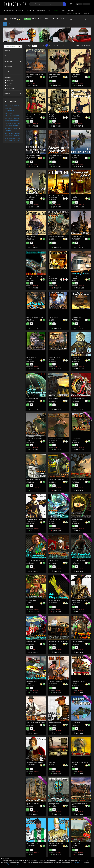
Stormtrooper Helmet (55, 277)
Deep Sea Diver (76, 358)
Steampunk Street (77, 196)
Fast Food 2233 (31, 641)
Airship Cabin (76, 277)
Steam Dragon (31, 236)
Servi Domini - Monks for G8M (13, 128)
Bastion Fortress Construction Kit (14, 121)
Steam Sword (76, 74)
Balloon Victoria (54, 317)
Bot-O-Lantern (9, 108)
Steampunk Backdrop (55, 155)
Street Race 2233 (32, 682)
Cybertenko (31, 78)
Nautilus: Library (31, 601)
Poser (63, 10)
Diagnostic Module (55, 520)
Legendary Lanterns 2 (78, 115)
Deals (56, 10)
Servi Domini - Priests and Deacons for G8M (17, 118)
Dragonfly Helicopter (78, 641)
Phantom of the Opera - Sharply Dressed (16, 123)
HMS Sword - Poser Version (35, 74)
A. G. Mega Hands (55, 601)
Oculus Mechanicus (77, 520)
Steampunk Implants (55, 74)
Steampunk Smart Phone (12, 106)
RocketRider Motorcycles (79, 398)
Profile (34, 19)
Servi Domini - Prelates (56, 844)
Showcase (11, 24)
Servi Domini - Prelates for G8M (14, 136)
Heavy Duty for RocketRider (35, 439)
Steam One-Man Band (33, 115)
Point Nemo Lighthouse (33, 479)
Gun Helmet (8, 113)
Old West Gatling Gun (56, 682)
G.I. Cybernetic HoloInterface (35, 560)
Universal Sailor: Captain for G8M (14, 133)
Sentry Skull (53, 115)
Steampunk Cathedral (78, 236)
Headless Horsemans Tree (79, 479)
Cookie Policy (5, 864)
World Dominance (54, 398)
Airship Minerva (76, 317)
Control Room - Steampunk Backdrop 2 (61, 479)
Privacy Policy (18, 864)
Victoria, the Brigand (55, 722)
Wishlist (62, 19)
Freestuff (55, 19)
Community (41, 10)
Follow (27, 19)
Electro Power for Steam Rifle (35, 277)
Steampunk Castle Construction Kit (37, 196)
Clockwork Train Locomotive (80, 803)
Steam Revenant (31, 358)
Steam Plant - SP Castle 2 (57, 196)
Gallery (47, 19)
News (49, 10)
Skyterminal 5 (76, 844)
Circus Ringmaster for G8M (13, 138)
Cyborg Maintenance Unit (34, 398)
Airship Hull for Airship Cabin (35, 317)
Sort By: (82, 45)
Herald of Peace (9, 111)
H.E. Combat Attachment (79, 560)
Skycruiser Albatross (32, 803)
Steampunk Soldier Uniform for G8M (15, 116)
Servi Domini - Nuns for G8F (13, 126)
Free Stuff (20, 10)
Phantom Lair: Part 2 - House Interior (15, 141)
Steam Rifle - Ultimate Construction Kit (60, 236)
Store (40, 19)
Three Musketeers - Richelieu (35, 763)
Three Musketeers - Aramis (80, 601)
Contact (71, 10)
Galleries (31, 10)
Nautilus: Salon (54, 560)
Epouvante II (75, 155)
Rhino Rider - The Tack (78, 682)
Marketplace (9, 10)
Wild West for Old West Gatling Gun (37, 722)
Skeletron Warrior (54, 803)
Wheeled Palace (76, 439)
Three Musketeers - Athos (34, 520)
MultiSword (8, 131)
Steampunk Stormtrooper (57, 439)
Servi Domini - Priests (33, 844)
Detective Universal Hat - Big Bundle (37, 155)
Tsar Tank (52, 763)
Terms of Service (78, 862)
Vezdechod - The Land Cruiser (58, 641)
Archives (19, 24)
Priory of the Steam (55, 358)
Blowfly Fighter (76, 722)
